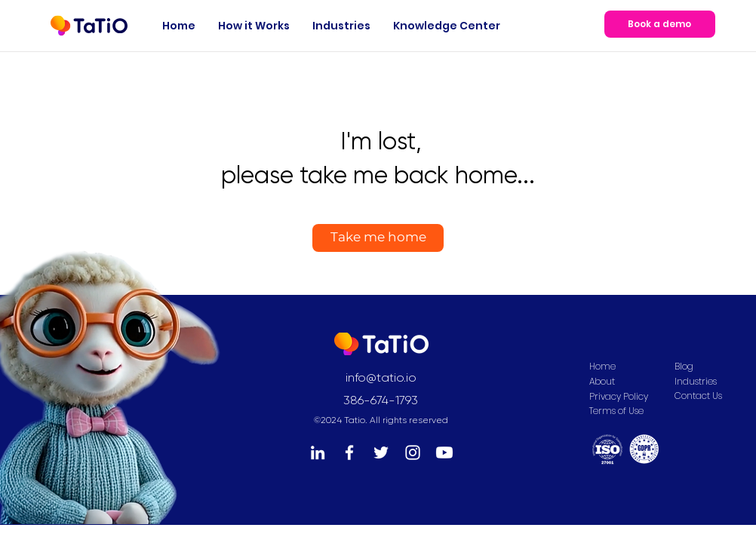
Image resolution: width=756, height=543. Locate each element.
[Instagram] (413, 452)
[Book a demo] (660, 24)
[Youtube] (444, 452)
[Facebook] (349, 452)
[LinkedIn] (318, 452)
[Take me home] (378, 238)
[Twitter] (381, 452)
